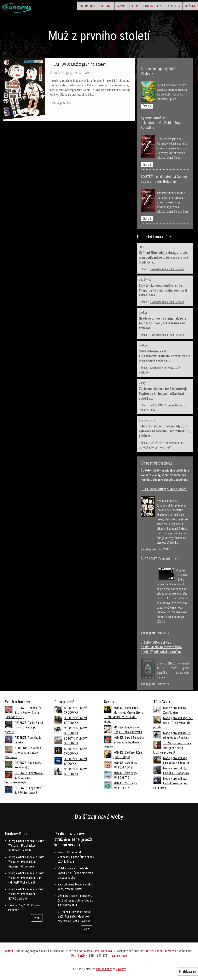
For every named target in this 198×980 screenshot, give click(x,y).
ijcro (142, 247)
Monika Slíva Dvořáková (98, 951)
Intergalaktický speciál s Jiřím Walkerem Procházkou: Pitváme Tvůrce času (26, 862)
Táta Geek (165, 7)
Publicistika (140, 7)
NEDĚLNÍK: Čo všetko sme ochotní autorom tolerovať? (23, 753)
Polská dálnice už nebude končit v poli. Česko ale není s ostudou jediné (75, 873)
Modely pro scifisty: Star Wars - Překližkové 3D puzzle (173, 723)
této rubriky (153, 470)
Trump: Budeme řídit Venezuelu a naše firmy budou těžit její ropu (76, 857)
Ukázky (188, 7)
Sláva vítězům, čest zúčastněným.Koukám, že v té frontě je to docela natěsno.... (164, 356)
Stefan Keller (104, 969)
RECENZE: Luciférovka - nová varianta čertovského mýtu (24, 778)
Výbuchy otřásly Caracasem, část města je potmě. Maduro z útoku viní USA (76, 900)
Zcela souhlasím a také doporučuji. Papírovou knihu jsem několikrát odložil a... (163, 394)
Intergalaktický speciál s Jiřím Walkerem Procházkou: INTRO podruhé (26, 894)
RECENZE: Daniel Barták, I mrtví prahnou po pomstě (24, 727)
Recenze (78, 7)
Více (37, 918)
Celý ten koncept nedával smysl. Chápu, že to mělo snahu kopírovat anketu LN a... (163, 290)
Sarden (10, 951)
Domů (7, 53)
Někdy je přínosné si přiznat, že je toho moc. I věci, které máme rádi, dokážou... (163, 323)
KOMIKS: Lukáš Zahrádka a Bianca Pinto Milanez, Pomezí (124, 742)
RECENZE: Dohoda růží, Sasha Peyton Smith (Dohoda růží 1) (24, 713)
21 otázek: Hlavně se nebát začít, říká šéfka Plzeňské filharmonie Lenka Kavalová (74, 916)
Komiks (99, 7)
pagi (69, 73)
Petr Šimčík (78, 956)
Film (117, 7)
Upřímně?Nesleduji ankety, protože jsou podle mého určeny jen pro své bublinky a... (164, 258)
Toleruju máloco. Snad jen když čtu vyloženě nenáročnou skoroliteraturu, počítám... (165, 431)
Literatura (54, 7)
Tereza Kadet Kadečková (161, 951)
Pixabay (121, 969)
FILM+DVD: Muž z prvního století (79, 64)
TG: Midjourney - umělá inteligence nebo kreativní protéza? (172, 748)
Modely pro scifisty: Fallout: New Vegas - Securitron (171, 783)
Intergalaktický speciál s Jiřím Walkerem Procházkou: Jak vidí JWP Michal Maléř (26, 878)
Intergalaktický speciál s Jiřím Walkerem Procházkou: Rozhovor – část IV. (26, 846)
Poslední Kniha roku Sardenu (167, 269)
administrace (119, 956)
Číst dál (147, 106)
